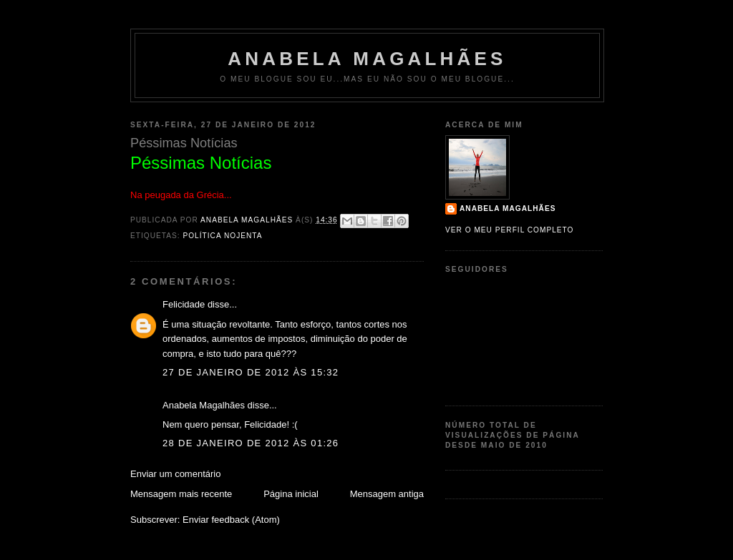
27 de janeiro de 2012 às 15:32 (251, 372)
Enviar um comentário (175, 474)
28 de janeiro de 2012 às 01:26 (251, 443)
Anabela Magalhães (367, 59)
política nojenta (222, 236)
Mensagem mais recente (181, 494)
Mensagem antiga (387, 494)
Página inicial (291, 494)
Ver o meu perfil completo (510, 230)
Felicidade (184, 304)
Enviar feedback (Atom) (231, 520)
